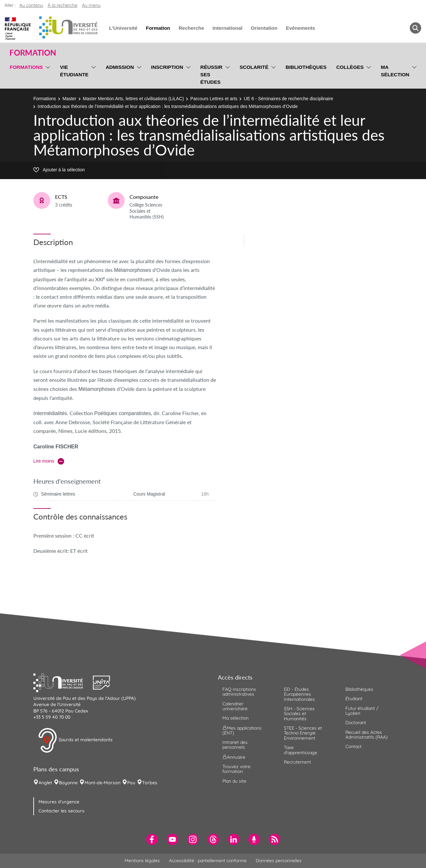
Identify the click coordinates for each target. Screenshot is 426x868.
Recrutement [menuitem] (297, 762)
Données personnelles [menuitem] (279, 861)
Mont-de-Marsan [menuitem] (102, 783)
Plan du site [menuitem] (234, 781)
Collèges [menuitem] (350, 67)
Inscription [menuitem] (167, 67)
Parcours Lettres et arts (214, 99)
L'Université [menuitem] (123, 28)
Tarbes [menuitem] (150, 783)
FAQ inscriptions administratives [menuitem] (239, 692)
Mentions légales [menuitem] (142, 861)
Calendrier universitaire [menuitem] (235, 706)
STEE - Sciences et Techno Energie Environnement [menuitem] (303, 733)
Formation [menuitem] (158, 28)
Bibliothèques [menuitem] (306, 67)
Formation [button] (33, 53)
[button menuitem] (415, 28)
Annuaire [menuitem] (234, 757)
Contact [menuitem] (353, 746)
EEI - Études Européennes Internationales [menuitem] (299, 694)
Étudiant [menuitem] (354, 699)
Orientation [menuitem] (264, 28)
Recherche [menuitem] (191, 28)
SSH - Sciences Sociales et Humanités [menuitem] (299, 714)
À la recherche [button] (62, 5)
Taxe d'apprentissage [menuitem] (301, 750)
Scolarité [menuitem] (254, 67)
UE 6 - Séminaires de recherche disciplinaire (288, 99)
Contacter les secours (62, 811)
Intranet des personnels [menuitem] (235, 745)
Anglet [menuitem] (45, 783)
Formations (45, 99)
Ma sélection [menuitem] (395, 71)
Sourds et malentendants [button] (75, 740)
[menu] (47, 74)
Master (69, 99)
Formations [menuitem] (26, 67)
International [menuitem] (227, 28)
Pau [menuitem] (131, 783)
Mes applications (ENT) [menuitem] (242, 730)
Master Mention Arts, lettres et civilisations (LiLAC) (133, 99)
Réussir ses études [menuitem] (211, 75)
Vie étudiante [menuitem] (74, 71)
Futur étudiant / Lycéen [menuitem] (362, 711)
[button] (63, 682)
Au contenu (31, 5)
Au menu (91, 5)
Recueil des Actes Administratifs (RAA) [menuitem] (366, 735)
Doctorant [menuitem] (356, 723)
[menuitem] (152, 839)
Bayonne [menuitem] (68, 783)
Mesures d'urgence (59, 802)
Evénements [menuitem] (301, 28)
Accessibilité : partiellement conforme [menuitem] (208, 861)
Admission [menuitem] (120, 67)
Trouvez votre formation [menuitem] (236, 769)
